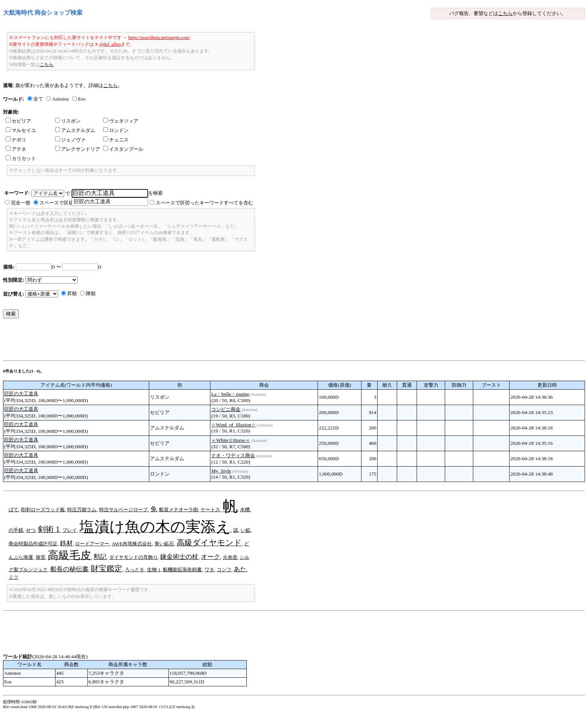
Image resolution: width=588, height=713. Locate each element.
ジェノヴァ (70, 140)
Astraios (60, 99)
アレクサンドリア (78, 149)
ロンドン (116, 130)
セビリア (18, 121)
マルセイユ (21, 130)
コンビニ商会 (226, 409)
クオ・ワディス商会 (233, 456)
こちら (505, 13)
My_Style (221, 471)
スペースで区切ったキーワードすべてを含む (204, 203)
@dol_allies (110, 44)
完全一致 (21, 203)
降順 (91, 293)
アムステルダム (75, 130)
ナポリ (16, 140)
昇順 (72, 293)
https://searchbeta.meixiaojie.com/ (159, 38)
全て (38, 99)
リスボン (68, 121)
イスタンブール (123, 149)
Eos (82, 99)
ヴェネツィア (121, 121)
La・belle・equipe (230, 394)
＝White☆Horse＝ (230, 440)
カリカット (21, 158)
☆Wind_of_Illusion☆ (233, 425)
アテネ (16, 149)
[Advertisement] (139, 341)
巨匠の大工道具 (21, 394)
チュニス (116, 140)
